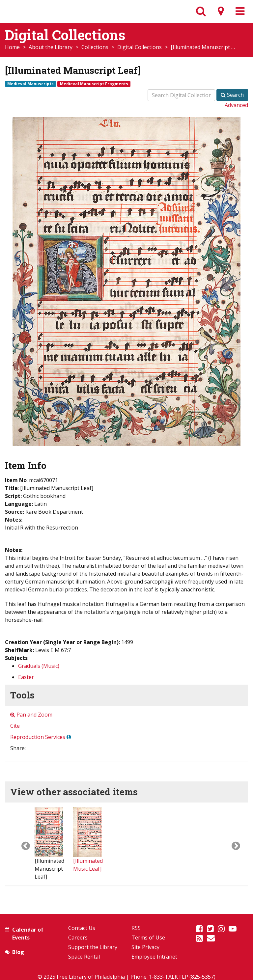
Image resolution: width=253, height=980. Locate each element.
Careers (78, 938)
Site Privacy (145, 947)
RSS (136, 928)
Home (12, 47)
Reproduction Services (38, 737)
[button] (20, 844)
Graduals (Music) (39, 666)
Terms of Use (148, 938)
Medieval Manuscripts (30, 84)
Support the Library (93, 947)
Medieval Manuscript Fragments (94, 84)
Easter (26, 677)
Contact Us (82, 928)
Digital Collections (140, 47)
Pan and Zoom (31, 715)
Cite (15, 726)
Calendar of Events (28, 934)
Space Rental (84, 957)
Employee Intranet (154, 957)
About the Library (51, 47)
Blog (18, 952)
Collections (95, 47)
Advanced (236, 105)
